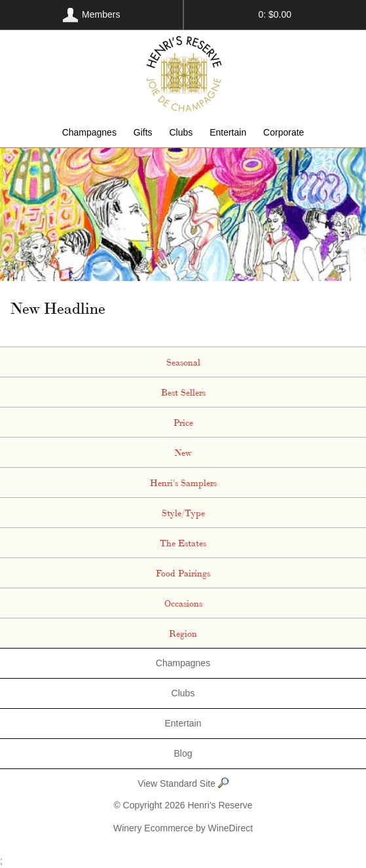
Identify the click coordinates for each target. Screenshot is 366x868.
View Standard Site (183, 784)
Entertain (228, 132)
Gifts (143, 132)
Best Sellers (183, 392)
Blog (183, 753)
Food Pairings (183, 573)
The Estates (183, 542)
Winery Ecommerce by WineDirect (183, 828)
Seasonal (183, 362)
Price (183, 422)
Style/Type (183, 512)
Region (183, 633)
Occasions (183, 603)
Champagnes (89, 132)
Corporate (284, 132)
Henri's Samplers (183, 482)
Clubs (181, 132)
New (183, 452)
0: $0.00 (275, 14)
